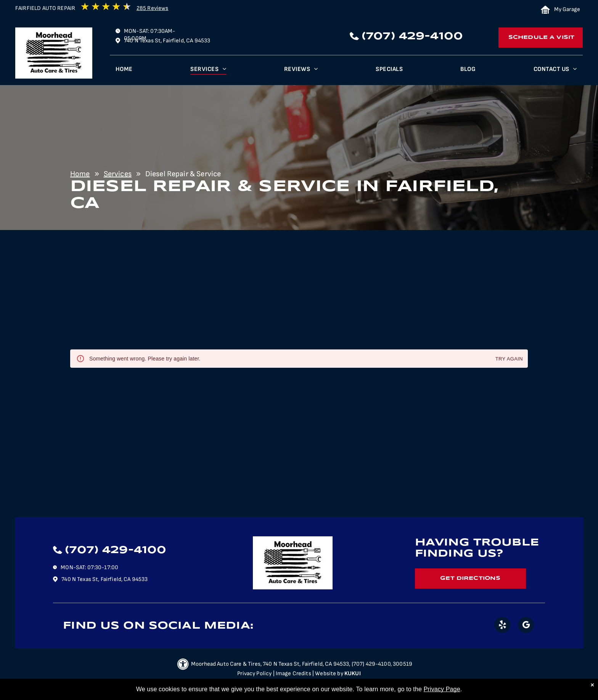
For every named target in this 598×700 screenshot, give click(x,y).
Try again (509, 359)
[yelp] (502, 626)
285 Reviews (153, 8)
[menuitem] (124, 71)
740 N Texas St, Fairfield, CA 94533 (167, 41)
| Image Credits (292, 673)
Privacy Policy (254, 673)
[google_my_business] (526, 626)
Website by (329, 673)
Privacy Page (442, 689)
